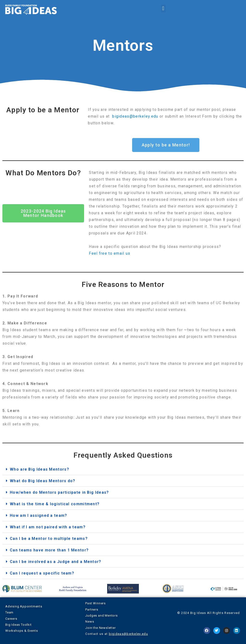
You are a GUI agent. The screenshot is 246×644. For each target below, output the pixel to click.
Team (9, 612)
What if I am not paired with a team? (48, 527)
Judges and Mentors (101, 616)
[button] (163, 9)
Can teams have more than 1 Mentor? (49, 550)
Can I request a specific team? (42, 573)
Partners (92, 609)
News (90, 622)
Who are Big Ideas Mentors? (40, 469)
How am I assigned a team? (39, 515)
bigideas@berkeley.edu (135, 116)
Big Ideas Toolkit (18, 625)
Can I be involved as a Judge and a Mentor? (56, 562)
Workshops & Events (22, 631)
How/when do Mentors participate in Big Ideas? (59, 492)
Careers (11, 619)
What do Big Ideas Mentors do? (43, 481)
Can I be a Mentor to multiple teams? (49, 539)
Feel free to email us (110, 253)
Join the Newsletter (100, 628)
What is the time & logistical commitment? (55, 504)
